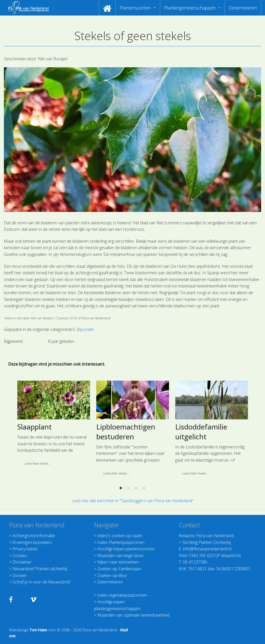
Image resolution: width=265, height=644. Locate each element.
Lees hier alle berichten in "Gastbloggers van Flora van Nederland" (133, 501)
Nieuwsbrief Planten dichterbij (40, 569)
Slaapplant (35, 458)
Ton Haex (38, 630)
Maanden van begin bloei (120, 556)
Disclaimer (22, 562)
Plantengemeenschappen (190, 8)
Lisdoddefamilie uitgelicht (201, 463)
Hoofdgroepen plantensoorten (126, 549)
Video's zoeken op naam (120, 536)
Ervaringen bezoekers (32, 542)
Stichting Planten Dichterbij (207, 542)
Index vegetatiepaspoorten (122, 595)
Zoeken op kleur (112, 575)
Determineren (243, 8)
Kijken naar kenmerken (118, 562)
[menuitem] (107, 8)
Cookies (20, 556)
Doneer (20, 575)
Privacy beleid (25, 549)
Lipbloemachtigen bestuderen (126, 463)
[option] (54, 456)
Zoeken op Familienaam (119, 569)
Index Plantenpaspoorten (121, 542)
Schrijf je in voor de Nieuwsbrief (41, 582)
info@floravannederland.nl (207, 549)
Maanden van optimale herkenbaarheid (133, 615)
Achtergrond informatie (34, 536)
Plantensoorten (135, 8)
